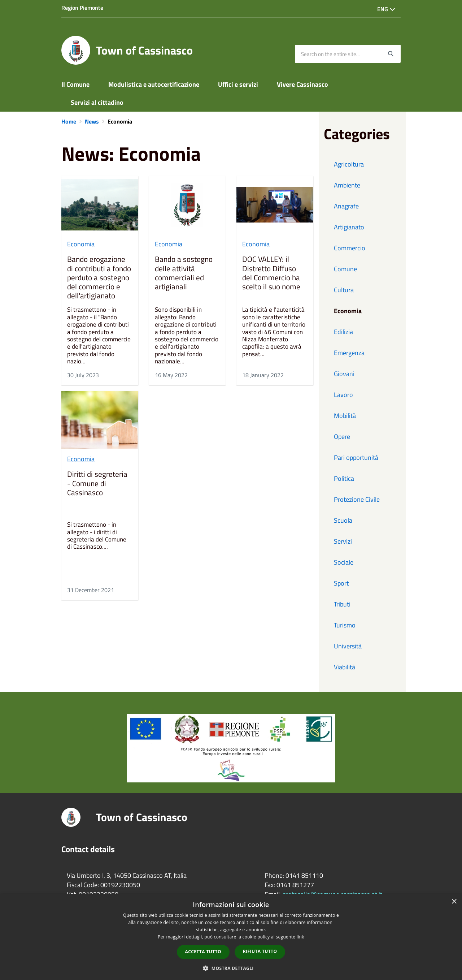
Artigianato (349, 227)
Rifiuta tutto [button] (260, 951)
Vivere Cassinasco (302, 84)
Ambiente (347, 185)
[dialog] (231, 937)
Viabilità (345, 667)
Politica (344, 478)
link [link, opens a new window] (300, 937)
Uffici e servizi (238, 84)
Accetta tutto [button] (203, 952)
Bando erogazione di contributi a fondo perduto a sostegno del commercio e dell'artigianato (99, 278)
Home (69, 121)
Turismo (345, 625)
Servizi (343, 541)
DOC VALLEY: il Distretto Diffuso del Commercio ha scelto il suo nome (271, 273)
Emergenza (349, 353)
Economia (81, 244)
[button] (231, 968)
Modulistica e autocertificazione (154, 84)
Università (348, 646)
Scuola (343, 520)
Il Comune (75, 84)
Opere (342, 437)
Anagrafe (346, 206)
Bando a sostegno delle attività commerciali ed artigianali (184, 273)
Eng (386, 9)
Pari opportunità (356, 457)
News (93, 121)
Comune (345, 269)
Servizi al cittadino (97, 102)
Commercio (350, 248)
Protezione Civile (357, 499)
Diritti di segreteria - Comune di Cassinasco (97, 484)
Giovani (344, 374)
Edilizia (343, 332)
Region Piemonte (82, 8)
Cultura (344, 290)
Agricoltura (349, 164)
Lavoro (343, 395)
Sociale (344, 562)
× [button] (454, 902)
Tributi (342, 604)
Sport (341, 583)
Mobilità (345, 416)
